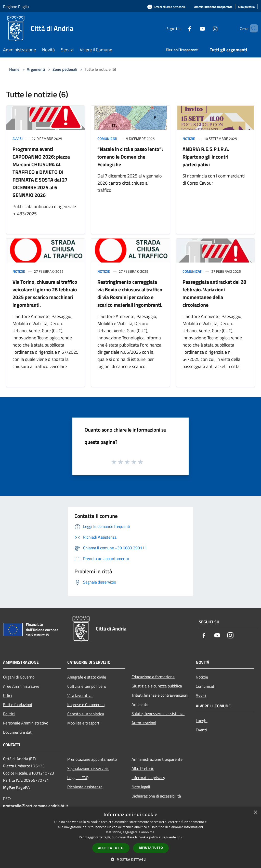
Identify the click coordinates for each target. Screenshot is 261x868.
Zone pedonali (65, 69)
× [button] (255, 812)
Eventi (201, 730)
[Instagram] (206, 28)
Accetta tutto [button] (111, 848)
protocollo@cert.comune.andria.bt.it (36, 806)
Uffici (8, 695)
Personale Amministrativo (26, 723)
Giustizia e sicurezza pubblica (157, 686)
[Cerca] (252, 28)
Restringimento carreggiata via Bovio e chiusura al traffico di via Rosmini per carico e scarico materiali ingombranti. (130, 293)
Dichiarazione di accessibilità (156, 796)
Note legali (141, 787)
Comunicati (107, 139)
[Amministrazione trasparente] (213, 7)
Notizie (189, 139)
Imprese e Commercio (86, 705)
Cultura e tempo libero (87, 686)
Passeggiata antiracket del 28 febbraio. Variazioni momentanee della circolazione (214, 293)
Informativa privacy (148, 778)
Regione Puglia (16, 7)
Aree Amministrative (21, 686)
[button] (130, 859)
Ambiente (140, 704)
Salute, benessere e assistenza (158, 714)
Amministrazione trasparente (157, 759)
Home (14, 69)
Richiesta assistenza (85, 787)
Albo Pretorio (143, 768)
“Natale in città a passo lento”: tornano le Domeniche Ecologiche (130, 157)
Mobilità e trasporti (84, 723)
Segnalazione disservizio (88, 768)
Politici (9, 714)
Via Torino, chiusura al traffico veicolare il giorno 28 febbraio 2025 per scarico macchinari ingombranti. (45, 293)
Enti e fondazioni (18, 705)
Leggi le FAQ (78, 778)
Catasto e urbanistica (86, 714)
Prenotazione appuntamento (92, 759)
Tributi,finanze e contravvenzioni (160, 695)
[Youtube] (194, 28)
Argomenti (36, 69)
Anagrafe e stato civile (87, 677)
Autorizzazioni (144, 723)
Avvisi (18, 139)
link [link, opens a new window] (180, 837)
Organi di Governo (19, 677)
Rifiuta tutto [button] (151, 848)
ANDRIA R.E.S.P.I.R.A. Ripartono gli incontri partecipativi (206, 157)
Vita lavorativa (80, 695)
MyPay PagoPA (16, 787)
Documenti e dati (18, 732)
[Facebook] (181, 28)
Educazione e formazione (153, 677)
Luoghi (202, 721)
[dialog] (130, 837)
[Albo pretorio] (246, 7)
